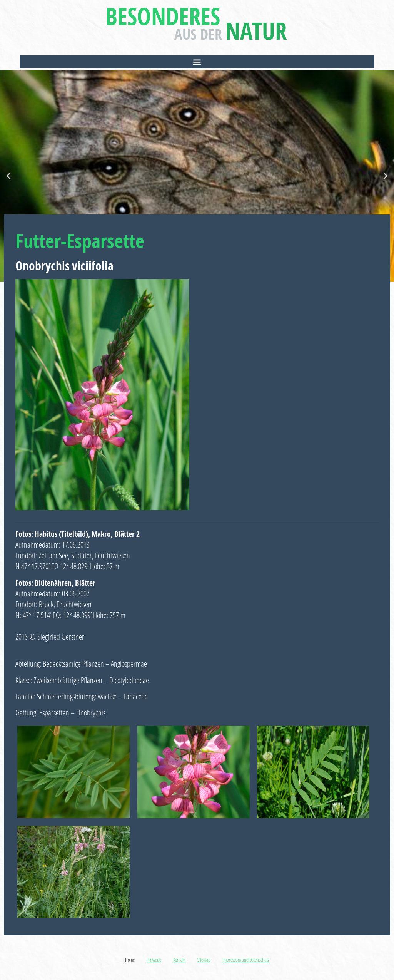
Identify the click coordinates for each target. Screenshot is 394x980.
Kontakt (179, 960)
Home (130, 960)
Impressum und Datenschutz (246, 960)
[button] (197, 62)
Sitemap (204, 960)
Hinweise (154, 960)
